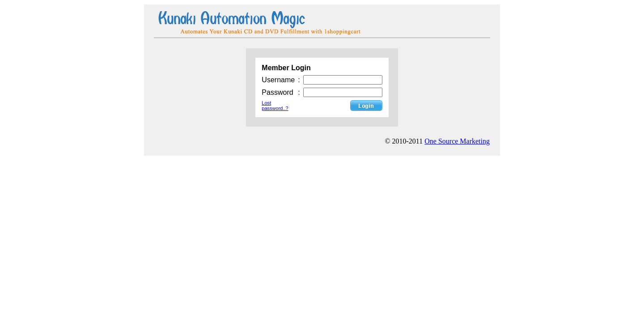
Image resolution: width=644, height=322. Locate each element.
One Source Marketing (457, 141)
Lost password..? (275, 106)
